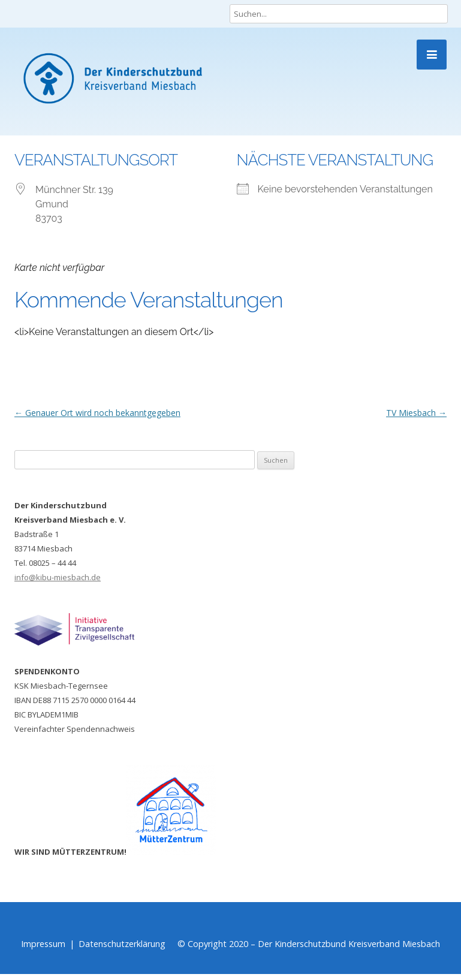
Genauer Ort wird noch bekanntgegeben (97, 413)
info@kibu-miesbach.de (58, 577)
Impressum (43, 944)
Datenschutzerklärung (122, 944)
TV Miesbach (416, 413)
